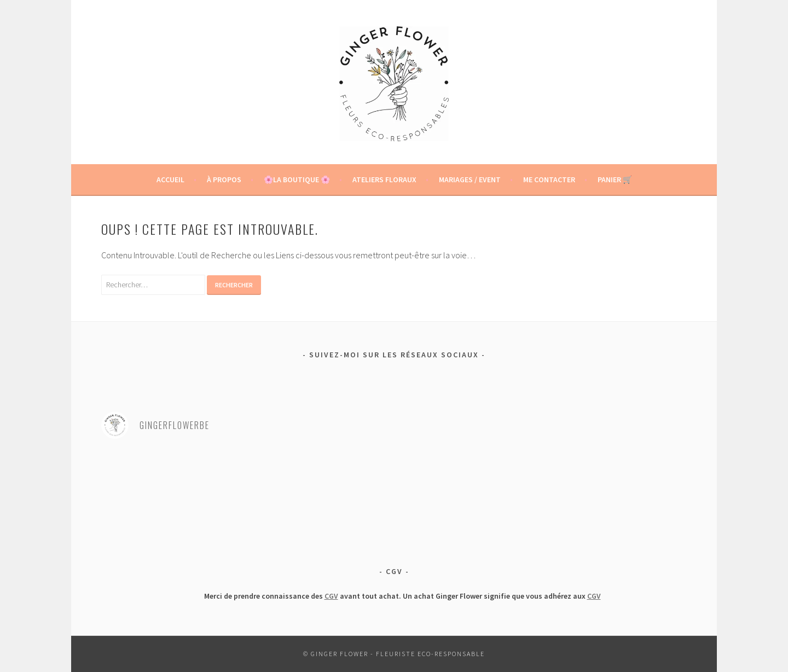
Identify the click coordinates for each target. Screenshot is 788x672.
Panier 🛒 (615, 179)
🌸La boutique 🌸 (297, 179)
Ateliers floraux (384, 179)
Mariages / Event (470, 179)
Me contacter (549, 179)
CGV (331, 596)
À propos (224, 179)
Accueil (170, 179)
